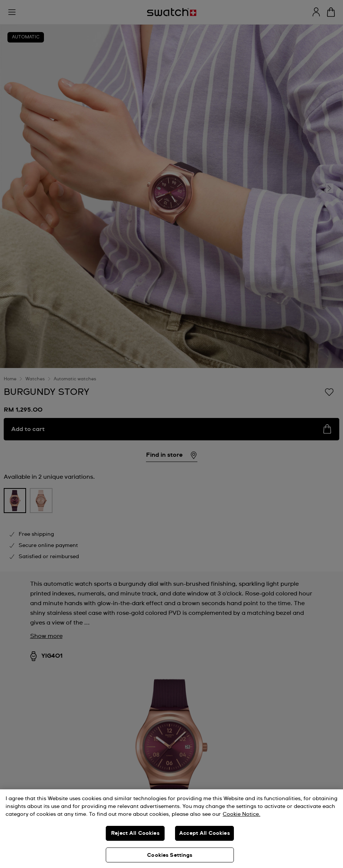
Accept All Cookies (204, 833)
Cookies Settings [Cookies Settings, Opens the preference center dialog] (170, 855)
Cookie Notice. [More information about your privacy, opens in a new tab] (242, 814)
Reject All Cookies (135, 833)
